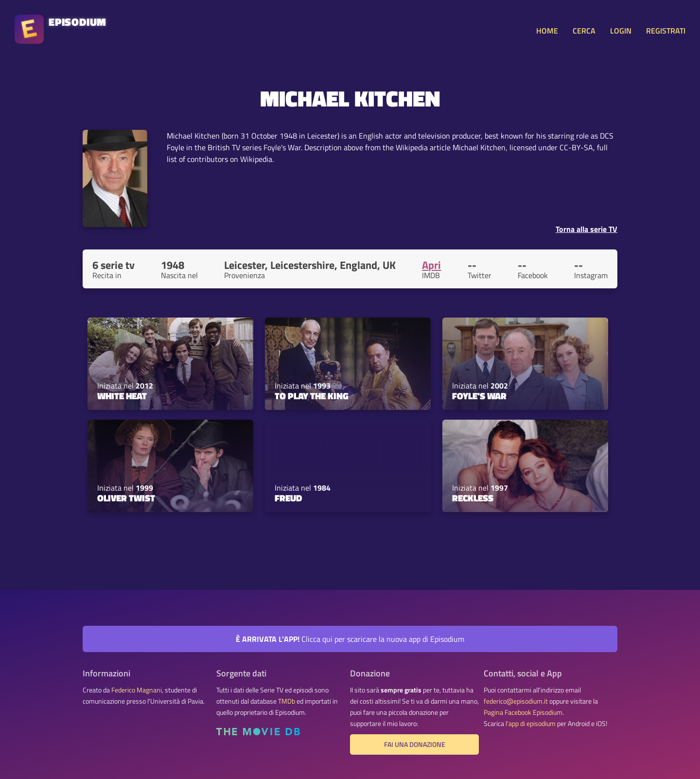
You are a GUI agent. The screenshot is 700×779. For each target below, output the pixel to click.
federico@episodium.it (516, 701)
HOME (547, 31)
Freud (288, 498)
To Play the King (312, 396)
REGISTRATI (666, 31)
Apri (431, 265)
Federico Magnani (137, 690)
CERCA (584, 31)
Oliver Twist (126, 498)
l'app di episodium (531, 724)
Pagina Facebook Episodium (523, 712)
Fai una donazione (415, 744)
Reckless (473, 498)
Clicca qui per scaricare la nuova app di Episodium (350, 639)
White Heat (122, 396)
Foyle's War (479, 396)
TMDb (287, 701)
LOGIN (621, 31)
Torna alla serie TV (586, 229)
